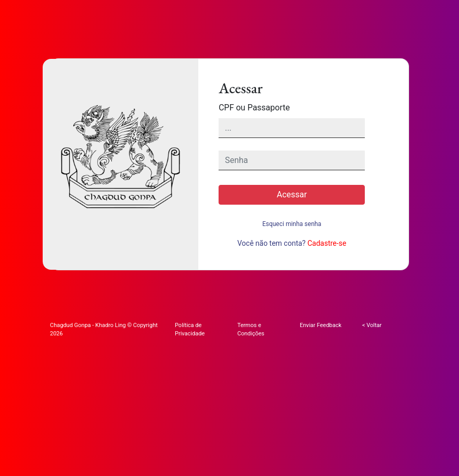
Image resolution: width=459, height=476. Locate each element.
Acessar (292, 195)
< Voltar (372, 325)
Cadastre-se (327, 243)
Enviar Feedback (321, 325)
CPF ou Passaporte (254, 108)
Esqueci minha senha (292, 224)
